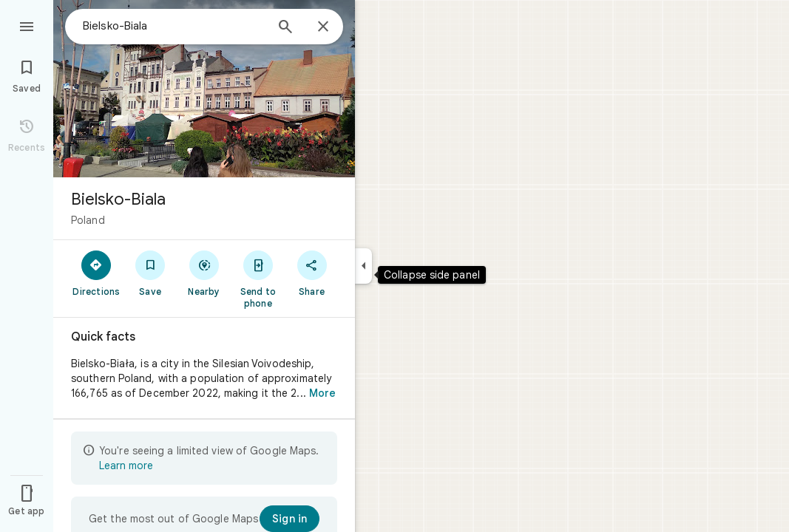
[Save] (150, 273)
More (322, 393)
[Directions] (96, 273)
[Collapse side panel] (363, 266)
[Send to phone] (258, 279)
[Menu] (27, 25)
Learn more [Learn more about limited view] (126, 465)
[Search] (285, 28)
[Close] (323, 27)
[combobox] (174, 26)
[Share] (312, 273)
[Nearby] (204, 273)
